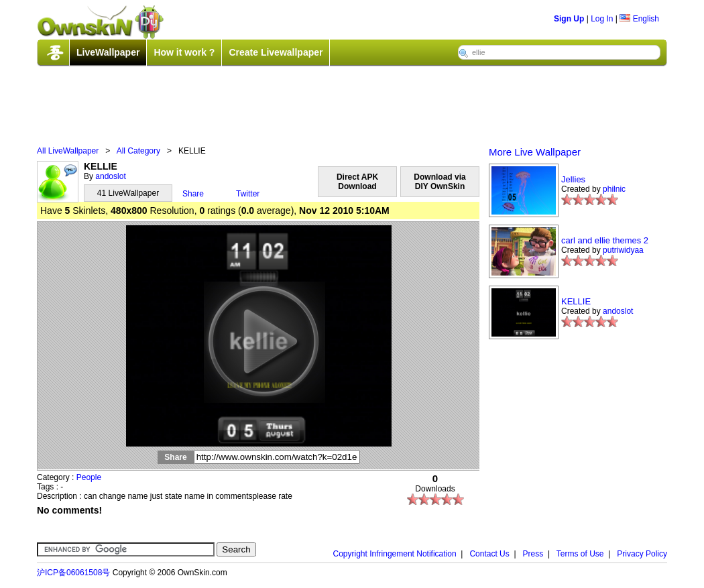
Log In (602, 19)
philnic (614, 189)
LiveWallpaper (108, 52)
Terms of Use (580, 554)
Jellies (573, 179)
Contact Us (489, 554)
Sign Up (569, 19)
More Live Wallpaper (535, 152)
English (639, 19)
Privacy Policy (642, 554)
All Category (138, 151)
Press (533, 554)
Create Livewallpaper (276, 52)
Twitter (248, 194)
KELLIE (576, 301)
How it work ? (184, 52)
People (89, 477)
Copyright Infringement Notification (395, 554)
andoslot (110, 176)
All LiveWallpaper (68, 151)
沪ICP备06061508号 (73, 573)
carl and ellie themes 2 (605, 240)
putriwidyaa (623, 250)
